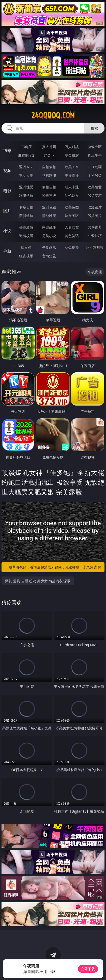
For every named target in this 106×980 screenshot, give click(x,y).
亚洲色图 (49, 207)
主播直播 (72, 175)
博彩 (7, 150)
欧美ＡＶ (72, 167)
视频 (7, 170)
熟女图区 (72, 216)
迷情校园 (26, 236)
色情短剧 (49, 256)
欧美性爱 (95, 187)
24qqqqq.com (53, 115)
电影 (7, 191)
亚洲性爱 (26, 187)
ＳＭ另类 (95, 175)
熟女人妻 (26, 175)
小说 (7, 231)
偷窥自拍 (26, 207)
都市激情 (26, 227)
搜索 (94, 128)
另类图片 (95, 216)
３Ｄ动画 (95, 167)
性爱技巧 (95, 236)
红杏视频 (26, 256)
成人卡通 (72, 187)
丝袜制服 (49, 175)
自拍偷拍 (49, 167)
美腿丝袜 (26, 216)
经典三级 (49, 195)
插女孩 (26, 247)
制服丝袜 (26, 195)
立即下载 (88, 969)
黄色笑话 (72, 236)
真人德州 (49, 147)
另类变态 (95, 195)
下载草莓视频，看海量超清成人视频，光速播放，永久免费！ (54, 567)
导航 (7, 251)
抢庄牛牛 (95, 155)
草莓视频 (72, 247)
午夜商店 (49, 247)
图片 (7, 211)
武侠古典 (95, 227)
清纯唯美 (49, 216)
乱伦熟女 (72, 195)
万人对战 (72, 147)
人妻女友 (72, 227)
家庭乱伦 (49, 227)
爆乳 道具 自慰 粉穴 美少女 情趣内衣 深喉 (38, 581)
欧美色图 (72, 207)
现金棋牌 (72, 155)
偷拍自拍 (49, 187)
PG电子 (26, 147)
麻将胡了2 (26, 155)
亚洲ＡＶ (26, 167)
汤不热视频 (95, 247)
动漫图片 (95, 207)
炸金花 (49, 155)
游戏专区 (95, 147)
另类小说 (49, 236)
